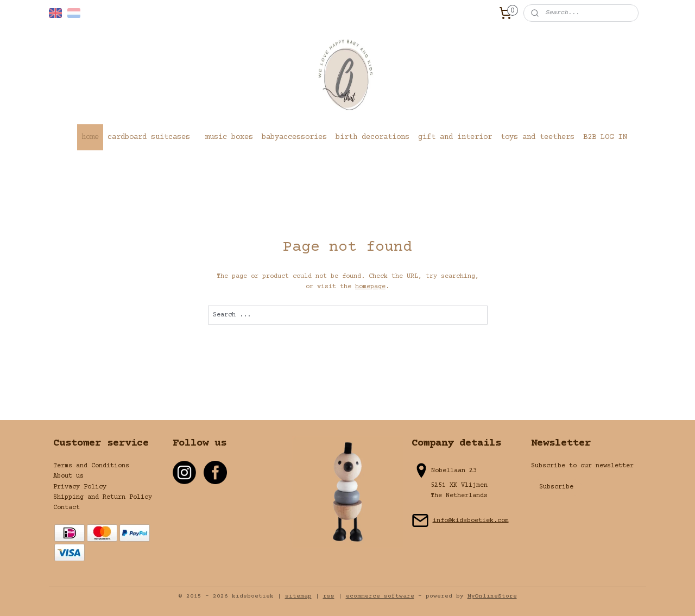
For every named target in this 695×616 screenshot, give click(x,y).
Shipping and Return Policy (103, 497)
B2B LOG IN (605, 137)
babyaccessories (294, 137)
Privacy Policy (80, 487)
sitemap (298, 596)
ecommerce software (380, 596)
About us (68, 476)
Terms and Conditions (91, 466)
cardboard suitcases (149, 137)
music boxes (229, 137)
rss (329, 596)
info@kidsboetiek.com (471, 520)
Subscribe (556, 487)
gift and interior (455, 137)
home (90, 137)
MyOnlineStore (492, 596)
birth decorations (372, 137)
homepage (370, 287)
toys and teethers (538, 137)
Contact (67, 508)
